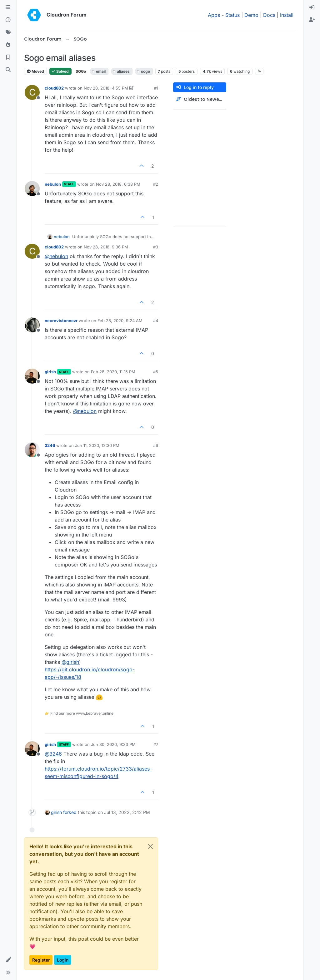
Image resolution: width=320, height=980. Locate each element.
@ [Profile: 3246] (53, 754)
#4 (156, 321)
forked (70, 812)
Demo (251, 15)
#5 (156, 372)
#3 (156, 247)
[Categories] (8, 7)
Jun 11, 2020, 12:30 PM (97, 445)
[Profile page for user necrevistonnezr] (32, 325)
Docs (269, 15)
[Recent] (8, 20)
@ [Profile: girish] (70, 662)
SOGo (81, 71)
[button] (8, 960)
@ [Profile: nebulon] (56, 256)
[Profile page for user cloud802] (32, 92)
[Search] (8, 70)
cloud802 (54, 88)
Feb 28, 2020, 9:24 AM (120, 321)
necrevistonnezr (61, 321)
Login (63, 960)
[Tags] (8, 32)
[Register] (312, 20)
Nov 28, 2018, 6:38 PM (118, 184)
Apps (214, 15)
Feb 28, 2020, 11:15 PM (113, 372)
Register (41, 960)
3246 (50, 445)
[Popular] (8, 45)
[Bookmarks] (8, 57)
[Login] (312, 7)
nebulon (53, 184)
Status (232, 15)
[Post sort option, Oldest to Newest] (200, 99)
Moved (35, 71)
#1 (156, 88)
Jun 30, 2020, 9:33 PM (113, 744)
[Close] (150, 846)
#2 (156, 184)
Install (287, 15)
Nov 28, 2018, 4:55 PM (106, 88)
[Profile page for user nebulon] (32, 189)
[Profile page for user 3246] (32, 450)
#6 (156, 445)
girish (50, 372)
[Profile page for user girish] (32, 376)
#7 (156, 744)
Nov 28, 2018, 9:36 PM (106, 247)
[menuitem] (312, 7)
